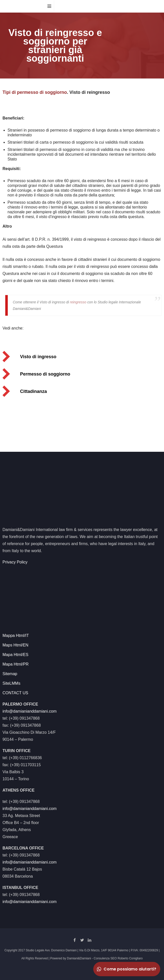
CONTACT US (15, 693)
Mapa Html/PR (16, 664)
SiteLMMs (11, 683)
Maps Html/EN (15, 645)
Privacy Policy (15, 562)
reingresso (78, 302)
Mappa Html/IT (16, 636)
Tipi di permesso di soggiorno (35, 92)
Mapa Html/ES (15, 655)
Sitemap (10, 674)
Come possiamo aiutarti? (126, 969)
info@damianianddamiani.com (29, 711)
